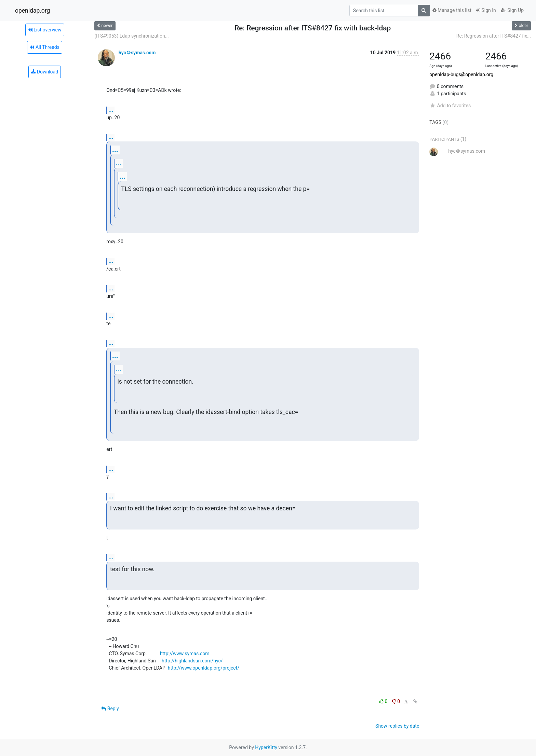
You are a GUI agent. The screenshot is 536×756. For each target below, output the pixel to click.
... (111, 110)
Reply (110, 709)
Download (45, 72)
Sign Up (512, 10)
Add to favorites (450, 106)
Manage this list (452, 10)
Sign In (486, 10)
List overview (45, 30)
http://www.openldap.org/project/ (204, 668)
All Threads (44, 47)
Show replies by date (397, 726)
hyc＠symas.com (137, 53)
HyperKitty (266, 747)
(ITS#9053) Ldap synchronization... (131, 36)
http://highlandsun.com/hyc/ (192, 661)
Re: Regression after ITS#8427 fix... (494, 36)
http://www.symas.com (185, 654)
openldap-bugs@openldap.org (461, 74)
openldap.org (32, 11)
